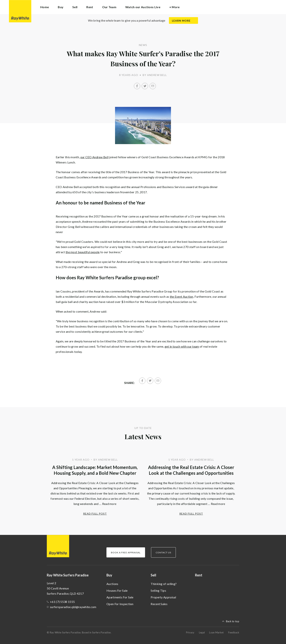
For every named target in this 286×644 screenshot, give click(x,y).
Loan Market (216, 632)
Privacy (190, 632)
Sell (153, 575)
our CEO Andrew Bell (95, 157)
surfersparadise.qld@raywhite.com (73, 607)
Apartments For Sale (120, 597)
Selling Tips (158, 590)
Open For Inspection (120, 604)
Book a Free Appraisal (126, 552)
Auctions (112, 584)
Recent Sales (159, 604)
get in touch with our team (182, 346)
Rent (90, 7)
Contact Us (163, 552)
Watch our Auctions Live (143, 7)
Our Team (109, 7)
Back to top (233, 621)
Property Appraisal (163, 597)
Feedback (234, 632)
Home (45, 7)
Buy (109, 575)
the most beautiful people (83, 252)
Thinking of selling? (164, 584)
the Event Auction (182, 296)
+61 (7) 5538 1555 (62, 602)
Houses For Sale (117, 590)
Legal (202, 632)
